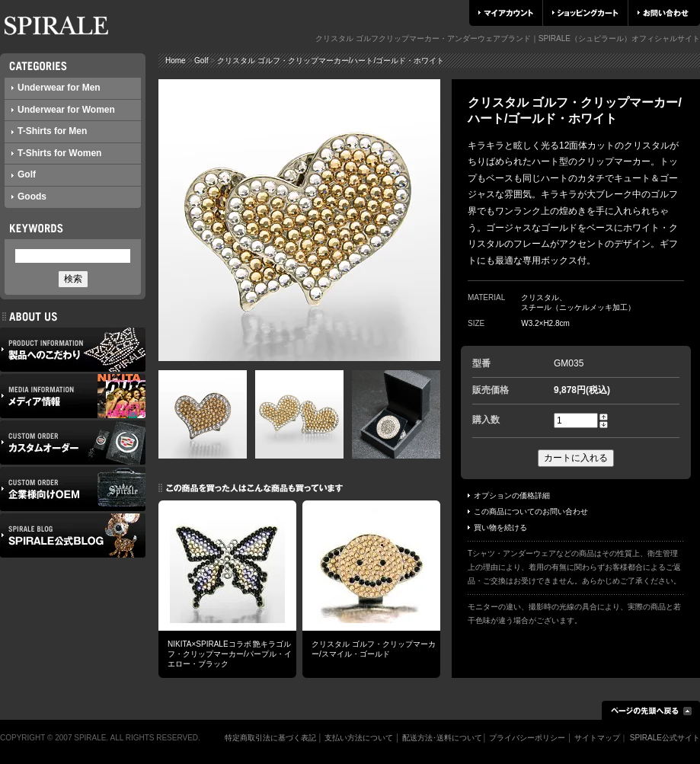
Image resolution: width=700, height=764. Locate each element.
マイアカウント (506, 13)
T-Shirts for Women (56, 153)
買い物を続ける (497, 527)
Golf (24, 174)
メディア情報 (73, 396)
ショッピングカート (585, 13)
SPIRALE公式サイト (665, 738)
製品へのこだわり (73, 350)
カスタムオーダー (73, 443)
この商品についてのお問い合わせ (528, 511)
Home (176, 61)
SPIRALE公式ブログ (73, 535)
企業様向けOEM (73, 489)
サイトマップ (597, 738)
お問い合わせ (663, 13)
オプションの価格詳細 (509, 495)
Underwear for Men (56, 88)
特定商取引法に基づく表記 (270, 738)
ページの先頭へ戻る (651, 710)
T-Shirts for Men (49, 131)
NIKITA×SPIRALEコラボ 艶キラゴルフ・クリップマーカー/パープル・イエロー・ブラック (230, 654)
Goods (29, 197)
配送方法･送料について (442, 738)
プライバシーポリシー (527, 738)
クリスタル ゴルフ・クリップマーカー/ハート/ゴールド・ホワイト (331, 61)
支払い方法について (359, 738)
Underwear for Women (63, 110)
